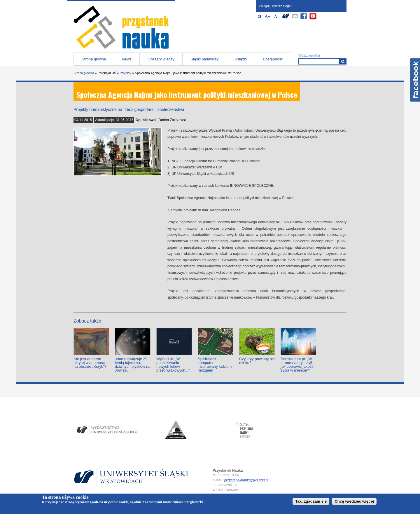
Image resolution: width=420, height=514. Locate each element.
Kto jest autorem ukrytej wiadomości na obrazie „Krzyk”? (90, 363)
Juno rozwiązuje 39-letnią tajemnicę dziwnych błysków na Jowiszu (133, 365)
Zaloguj (264, 6)
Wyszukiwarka (309, 55)
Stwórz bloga (281, 6)
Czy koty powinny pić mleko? (257, 361)
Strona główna (94, 59)
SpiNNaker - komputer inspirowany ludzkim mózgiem (215, 365)
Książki (241, 59)
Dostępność (273, 59)
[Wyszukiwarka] (343, 61)
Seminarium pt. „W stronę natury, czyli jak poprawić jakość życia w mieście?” (297, 365)
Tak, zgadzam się (311, 501)
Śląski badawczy (204, 59)
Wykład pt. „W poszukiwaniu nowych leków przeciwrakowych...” (173, 365)
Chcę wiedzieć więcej (354, 501)
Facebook (415, 80)
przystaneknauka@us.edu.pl (246, 480)
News (127, 59)
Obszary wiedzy (161, 59)
